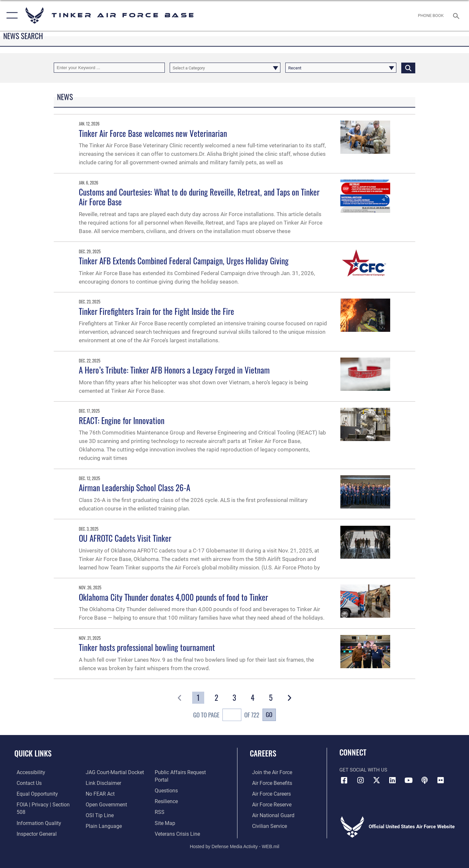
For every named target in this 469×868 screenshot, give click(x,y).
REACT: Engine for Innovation (122, 420)
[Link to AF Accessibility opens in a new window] (28, 772)
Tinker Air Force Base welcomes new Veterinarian (153, 133)
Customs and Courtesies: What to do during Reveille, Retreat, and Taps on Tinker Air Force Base (199, 197)
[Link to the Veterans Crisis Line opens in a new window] (177, 825)
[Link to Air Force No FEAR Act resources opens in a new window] (99, 793)
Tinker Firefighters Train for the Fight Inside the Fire (156, 311)
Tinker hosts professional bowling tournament (147, 647)
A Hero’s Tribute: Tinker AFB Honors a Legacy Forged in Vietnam (174, 370)
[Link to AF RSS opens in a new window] (160, 804)
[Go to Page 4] (253, 698)
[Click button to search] (408, 68)
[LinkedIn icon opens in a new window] (392, 780)
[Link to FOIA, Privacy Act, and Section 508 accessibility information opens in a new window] (44, 804)
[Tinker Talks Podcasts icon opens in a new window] (425, 780)
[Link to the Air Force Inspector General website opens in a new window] (34, 825)
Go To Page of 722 (226, 716)
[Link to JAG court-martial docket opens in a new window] (113, 772)
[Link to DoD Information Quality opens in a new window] (35, 815)
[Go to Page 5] (271, 698)
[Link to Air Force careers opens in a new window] (269, 793)
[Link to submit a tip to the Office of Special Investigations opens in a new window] (98, 815)
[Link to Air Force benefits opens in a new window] (269, 783)
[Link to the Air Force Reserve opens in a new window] (269, 804)
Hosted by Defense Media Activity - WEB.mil (235, 841)
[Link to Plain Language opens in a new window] (101, 825)
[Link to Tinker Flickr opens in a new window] (441, 780)
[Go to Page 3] (235, 698)
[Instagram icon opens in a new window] (361, 780)
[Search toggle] (457, 15)
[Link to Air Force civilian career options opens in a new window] (266, 825)
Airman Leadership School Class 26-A (135, 487)
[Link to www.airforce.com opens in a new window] (269, 772)
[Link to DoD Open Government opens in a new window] (104, 804)
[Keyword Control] (109, 68)
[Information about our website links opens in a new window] (102, 783)
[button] (11, 15)
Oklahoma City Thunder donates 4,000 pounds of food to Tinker (173, 597)
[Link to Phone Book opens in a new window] (431, 15)
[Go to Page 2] (216, 698)
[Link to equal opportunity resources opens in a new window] (34, 793)
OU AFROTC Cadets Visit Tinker (125, 538)
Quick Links (33, 753)
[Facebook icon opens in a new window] (344, 780)
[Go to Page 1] (198, 698)
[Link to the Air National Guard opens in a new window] (270, 815)
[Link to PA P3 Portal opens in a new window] (187, 772)
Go (269, 714)
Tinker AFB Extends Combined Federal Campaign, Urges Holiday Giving (184, 261)
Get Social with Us (363, 770)
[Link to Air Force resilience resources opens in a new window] (167, 793)
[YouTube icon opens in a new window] (409, 780)
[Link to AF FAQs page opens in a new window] (166, 783)
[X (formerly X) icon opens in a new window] (377, 780)
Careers (263, 753)
